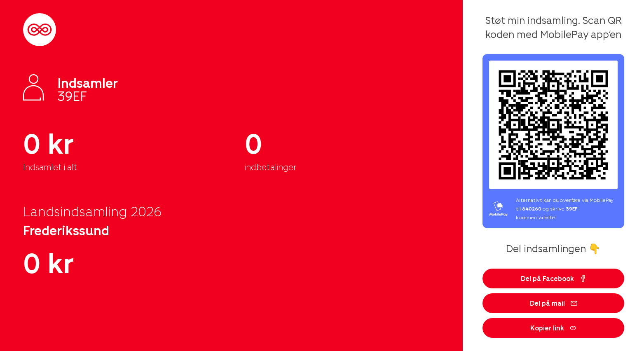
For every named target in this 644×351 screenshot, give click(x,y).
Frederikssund (66, 230)
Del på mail (554, 303)
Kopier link (553, 328)
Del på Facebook (554, 278)
